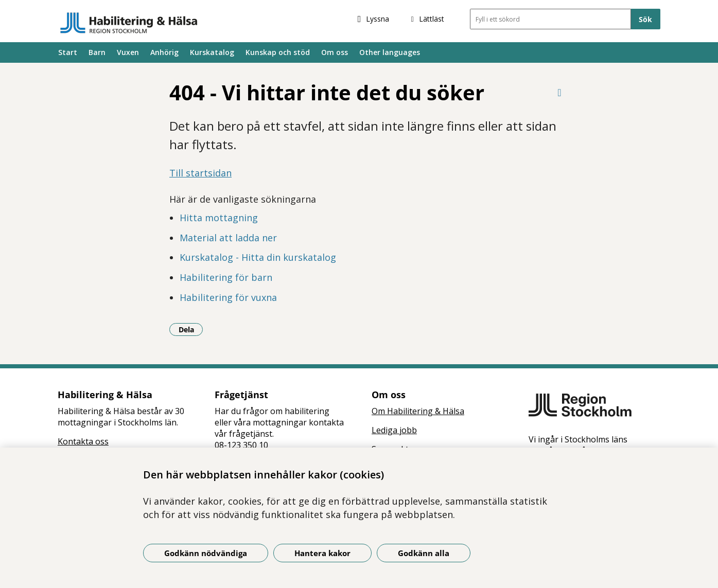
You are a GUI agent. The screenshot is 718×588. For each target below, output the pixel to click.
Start (68, 52)
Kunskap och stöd (278, 52)
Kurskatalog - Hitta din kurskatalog (258, 257)
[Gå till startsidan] (129, 23)
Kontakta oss (83, 441)
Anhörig (164, 52)
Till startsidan (200, 173)
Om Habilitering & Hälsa (418, 411)
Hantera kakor (322, 553)
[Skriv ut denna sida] (559, 92)
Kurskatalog (212, 52)
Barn (97, 52)
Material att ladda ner (228, 238)
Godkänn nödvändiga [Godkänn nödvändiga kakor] (206, 553)
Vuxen (128, 52)
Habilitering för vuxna (228, 297)
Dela (191, 329)
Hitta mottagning (219, 218)
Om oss (335, 52)
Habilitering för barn (226, 277)
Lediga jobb (394, 430)
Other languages (390, 52)
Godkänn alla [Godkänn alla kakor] (424, 553)
